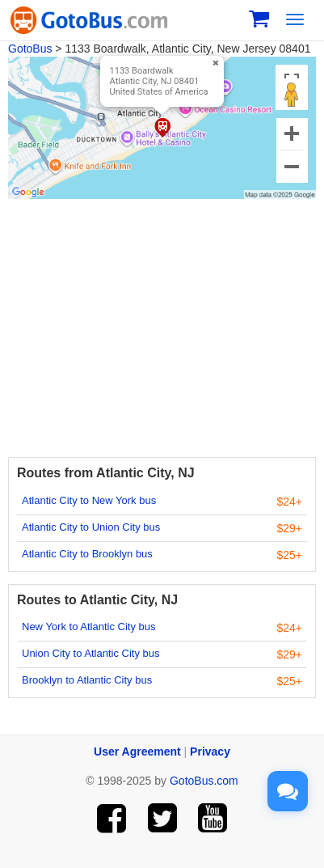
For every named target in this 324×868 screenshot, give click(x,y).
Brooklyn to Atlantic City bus (87, 680)
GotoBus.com (204, 781)
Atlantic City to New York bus (89, 500)
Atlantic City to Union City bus (91, 527)
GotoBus (30, 49)
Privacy (210, 752)
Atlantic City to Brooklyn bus (87, 554)
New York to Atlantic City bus (88, 627)
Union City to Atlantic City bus (91, 653)
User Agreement (137, 752)
